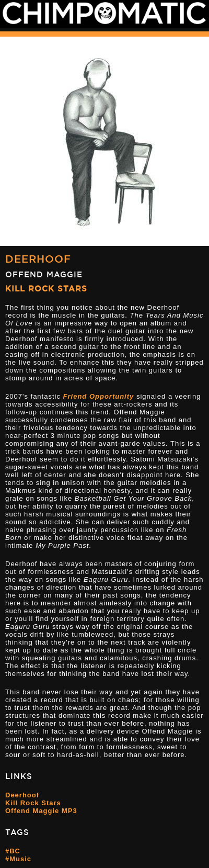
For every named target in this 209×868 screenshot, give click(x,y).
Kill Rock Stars (46, 289)
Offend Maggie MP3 (41, 811)
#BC (13, 851)
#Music (18, 859)
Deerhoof (38, 259)
